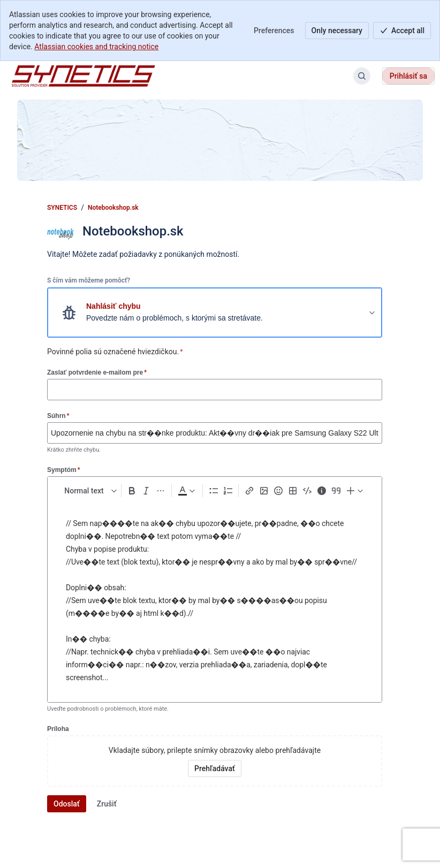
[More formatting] (161, 491)
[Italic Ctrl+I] (146, 491)
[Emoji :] (278, 491)
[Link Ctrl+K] (249, 491)
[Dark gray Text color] (186, 491)
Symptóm (63, 470)
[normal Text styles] (88, 491)
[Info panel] (321, 491)
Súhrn (58, 416)
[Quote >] (336, 491)
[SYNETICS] (84, 76)
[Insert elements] (355, 491)
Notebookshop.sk (113, 208)
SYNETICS (62, 208)
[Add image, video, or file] (264, 491)
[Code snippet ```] (307, 491)
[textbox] (215, 601)
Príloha (58, 729)
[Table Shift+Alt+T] (293, 491)
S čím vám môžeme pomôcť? (89, 280)
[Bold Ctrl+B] (132, 491)
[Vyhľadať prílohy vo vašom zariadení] (215, 768)
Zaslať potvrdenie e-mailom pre (97, 372)
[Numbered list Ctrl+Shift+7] (228, 491)
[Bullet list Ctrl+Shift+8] (213, 491)
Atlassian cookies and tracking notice (96, 47)
